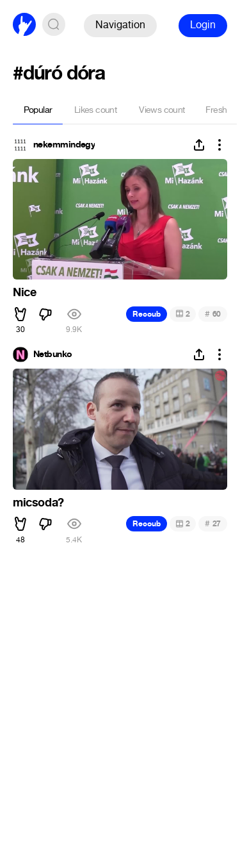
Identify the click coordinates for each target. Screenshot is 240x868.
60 (213, 314)
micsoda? (38, 503)
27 (213, 523)
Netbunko (53, 355)
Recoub (147, 314)
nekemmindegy (64, 145)
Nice (24, 292)
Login (203, 25)
